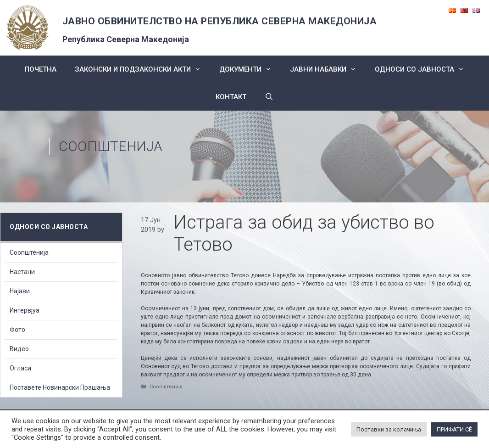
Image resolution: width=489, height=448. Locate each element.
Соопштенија (111, 146)
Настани (22, 272)
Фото (17, 330)
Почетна (41, 69)
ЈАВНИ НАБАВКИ (328, 69)
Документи (250, 69)
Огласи (20, 368)
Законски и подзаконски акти (142, 69)
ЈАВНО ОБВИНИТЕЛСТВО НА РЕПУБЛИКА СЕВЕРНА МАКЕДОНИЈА (220, 21)
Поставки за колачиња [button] (389, 429)
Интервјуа (25, 310)
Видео (19, 349)
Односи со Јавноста (424, 69)
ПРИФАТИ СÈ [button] (454, 429)
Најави (20, 291)
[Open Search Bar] (269, 97)
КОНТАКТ (231, 97)
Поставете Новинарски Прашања (60, 387)
